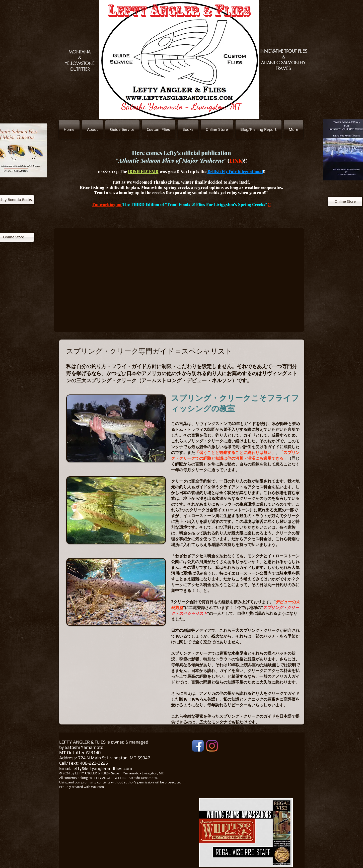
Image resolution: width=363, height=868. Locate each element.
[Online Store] (345, 202)
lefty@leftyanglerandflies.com (102, 768)
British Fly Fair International (235, 172)
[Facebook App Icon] (198, 746)
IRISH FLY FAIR (143, 172)
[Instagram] (212, 746)
